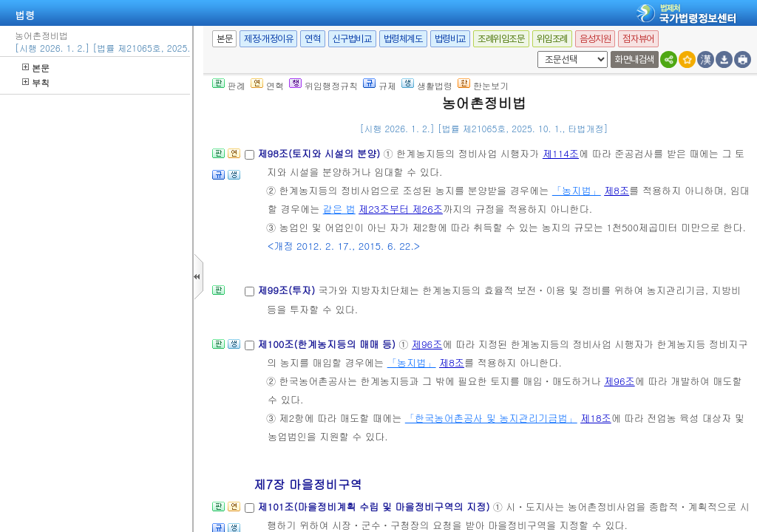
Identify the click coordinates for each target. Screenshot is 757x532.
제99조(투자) (288, 290)
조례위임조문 (501, 39)
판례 (229, 85)
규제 (380, 85)
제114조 (561, 153)
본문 (36, 68)
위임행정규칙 (323, 85)
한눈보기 (483, 85)
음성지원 (595, 39)
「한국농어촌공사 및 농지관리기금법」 (491, 418)
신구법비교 (352, 39)
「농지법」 (577, 190)
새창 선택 (535, 51)
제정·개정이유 (268, 39)
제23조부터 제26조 (401, 209)
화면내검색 (635, 59)
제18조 (596, 418)
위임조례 (552, 39)
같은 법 (339, 209)
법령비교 (450, 39)
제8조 (617, 190)
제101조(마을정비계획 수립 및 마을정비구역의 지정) (375, 507)
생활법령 (427, 85)
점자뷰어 (638, 39)
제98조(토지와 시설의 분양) (320, 153)
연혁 (312, 39)
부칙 (36, 82)
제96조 (427, 344)
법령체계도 (403, 39)
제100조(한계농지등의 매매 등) (328, 344)
